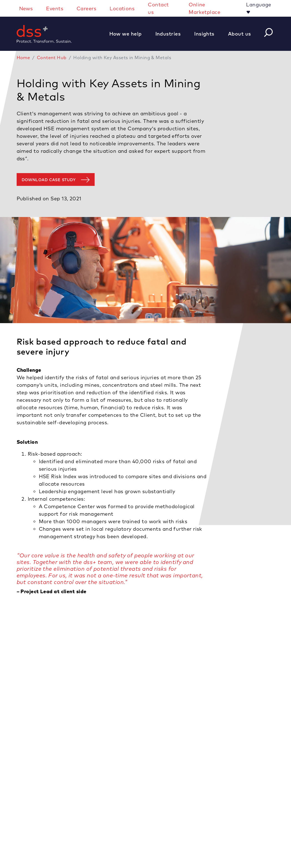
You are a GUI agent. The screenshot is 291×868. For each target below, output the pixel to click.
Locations (122, 8)
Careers (86, 8)
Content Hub (52, 58)
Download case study (49, 180)
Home (23, 58)
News (26, 8)
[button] (128, 34)
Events (55, 8)
